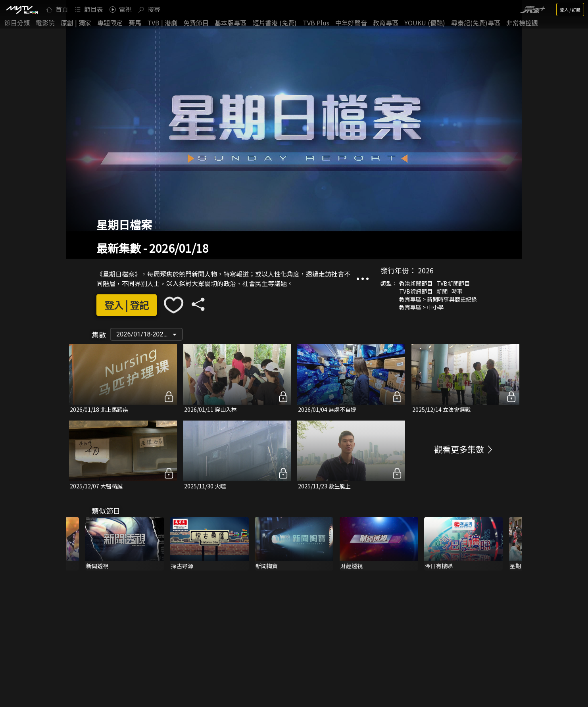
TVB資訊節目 (416, 291)
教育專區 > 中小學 (421, 307)
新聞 (442, 291)
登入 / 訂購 (570, 10)
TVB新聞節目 (453, 283)
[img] (22, 10)
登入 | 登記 (127, 305)
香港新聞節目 (416, 283)
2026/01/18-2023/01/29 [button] (149, 334)
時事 (457, 291)
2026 (426, 270)
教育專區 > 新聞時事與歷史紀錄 (438, 299)
